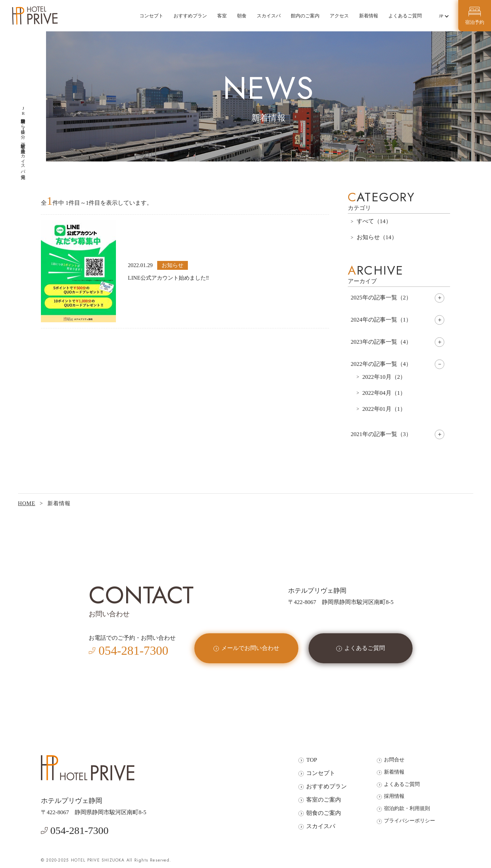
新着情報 (369, 16)
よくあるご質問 (405, 16)
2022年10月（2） (384, 377)
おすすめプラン (190, 16)
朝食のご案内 (324, 813)
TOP (312, 760)
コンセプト (151, 16)
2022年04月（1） (384, 393)
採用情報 (394, 796)
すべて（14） (374, 221)
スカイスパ (269, 16)
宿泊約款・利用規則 (407, 808)
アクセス (339, 16)
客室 (222, 16)
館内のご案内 (305, 16)
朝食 (242, 16)
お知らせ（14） (377, 237)
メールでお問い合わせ (250, 648)
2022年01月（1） (384, 409)
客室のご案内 (324, 800)
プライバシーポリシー (410, 820)
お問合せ (394, 759)
